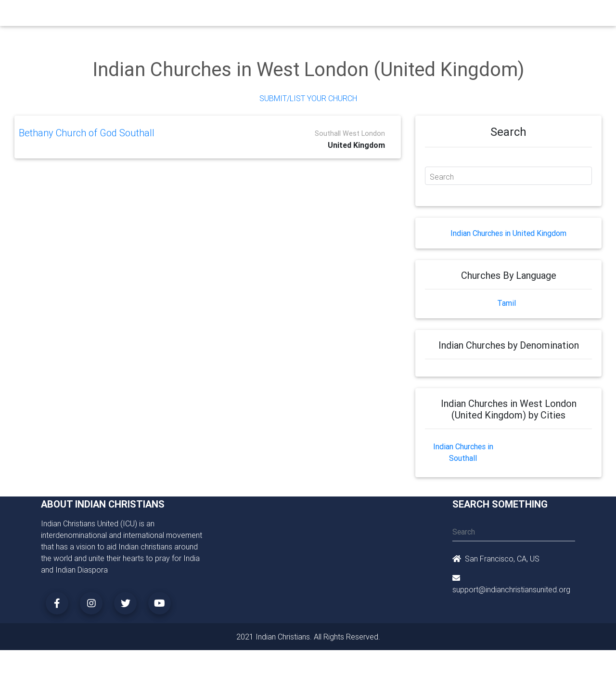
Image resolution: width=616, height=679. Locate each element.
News (345, 15)
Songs (422, 15)
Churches (166, 15)
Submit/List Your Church (308, 98)
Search (442, 177)
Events (316, 15)
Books (286, 15)
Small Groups (245, 15)
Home (134, 15)
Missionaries (383, 15)
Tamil (507, 303)
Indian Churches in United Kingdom (508, 233)
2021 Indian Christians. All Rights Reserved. (308, 637)
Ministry (202, 15)
